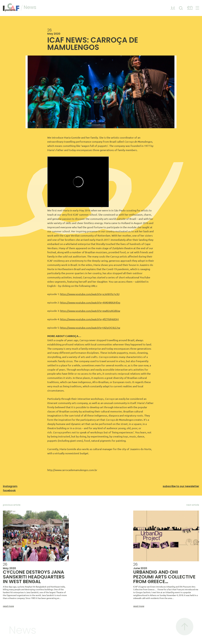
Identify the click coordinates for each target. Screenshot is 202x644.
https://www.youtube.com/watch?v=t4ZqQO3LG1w (90, 328)
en (190, 7)
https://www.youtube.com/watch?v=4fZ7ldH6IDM (89, 319)
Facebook (9, 490)
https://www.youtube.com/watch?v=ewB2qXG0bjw (90, 311)
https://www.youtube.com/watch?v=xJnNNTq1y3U (90, 294)
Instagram (10, 486)
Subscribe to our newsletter (181, 486)
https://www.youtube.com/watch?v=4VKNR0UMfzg (90, 303)
